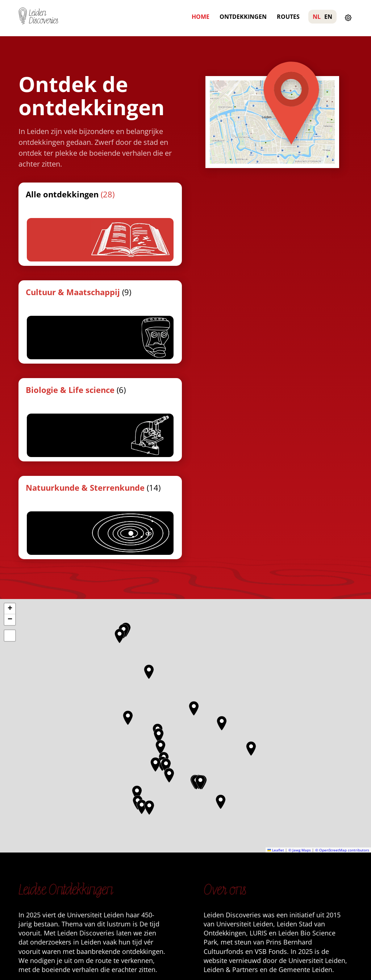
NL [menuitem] (317, 17)
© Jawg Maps (300, 654)
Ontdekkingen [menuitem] (243, 17)
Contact (222, 792)
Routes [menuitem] (288, 17)
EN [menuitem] (328, 17)
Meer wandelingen (238, 803)
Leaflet (276, 654)
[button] (137, 597)
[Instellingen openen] (348, 18)
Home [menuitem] (201, 17)
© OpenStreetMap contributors (342, 654)
